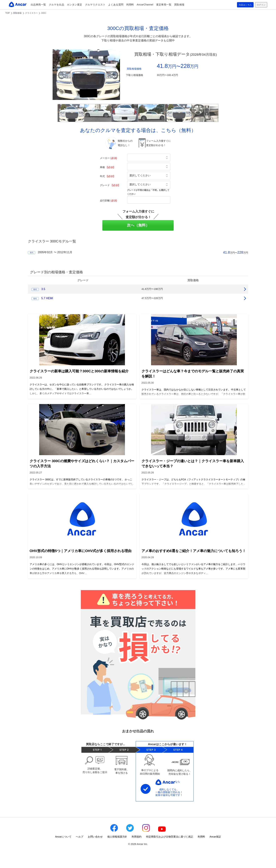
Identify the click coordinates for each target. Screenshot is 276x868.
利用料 (130, 5)
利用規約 (137, 837)
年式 (108, 176)
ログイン (260, 5)
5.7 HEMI (47, 298)
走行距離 (108, 201)
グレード (110, 185)
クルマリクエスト (95, 5)
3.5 (43, 289)
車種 (108, 167)
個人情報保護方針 (117, 837)
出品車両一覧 (38, 5)
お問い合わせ (95, 837)
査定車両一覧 (164, 5)
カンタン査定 (75, 5)
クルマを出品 (57, 5)
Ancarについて (63, 837)
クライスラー (31, 13)
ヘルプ (80, 837)
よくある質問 (116, 5)
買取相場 (179, 5)
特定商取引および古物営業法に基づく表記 (170, 837)
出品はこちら (243, 5)
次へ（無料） (138, 225)
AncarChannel (145, 5)
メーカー (108, 158)
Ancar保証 (215, 837)
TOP (8, 13)
